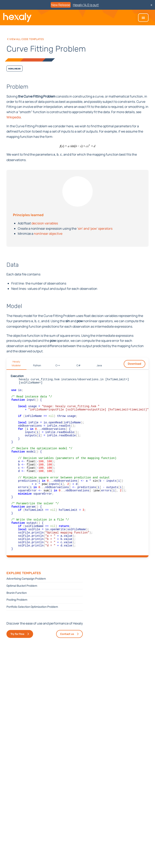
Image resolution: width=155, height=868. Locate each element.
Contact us (67, 663)
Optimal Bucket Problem (22, 615)
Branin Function (17, 622)
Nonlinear (15, 69)
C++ (58, 365)
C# (79, 365)
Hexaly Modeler (16, 363)
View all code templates (26, 39)
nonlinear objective (48, 233)
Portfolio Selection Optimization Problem (32, 636)
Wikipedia (14, 117)
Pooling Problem (17, 629)
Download (135, 363)
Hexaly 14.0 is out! (86, 5)
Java (99, 365)
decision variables (45, 223)
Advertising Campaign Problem (26, 608)
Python (37, 365)
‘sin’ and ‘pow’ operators (95, 228)
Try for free (17, 663)
